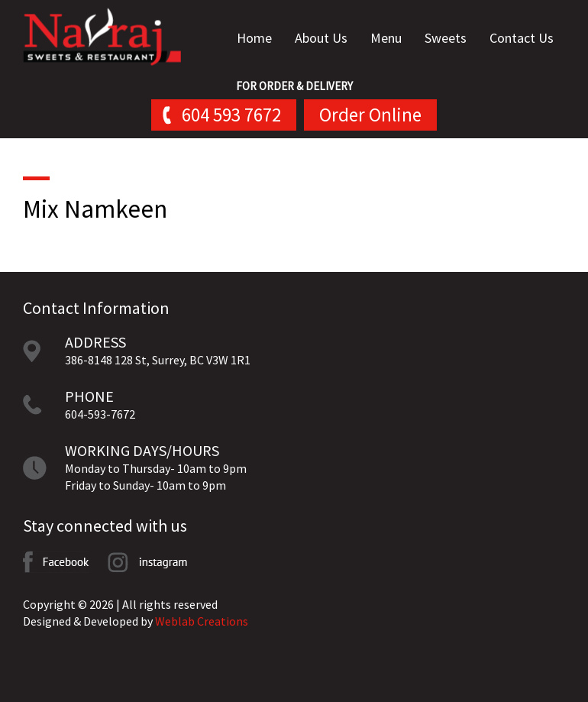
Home (254, 38)
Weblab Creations (202, 621)
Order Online (370, 115)
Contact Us (522, 38)
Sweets (446, 38)
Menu (386, 38)
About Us (321, 38)
